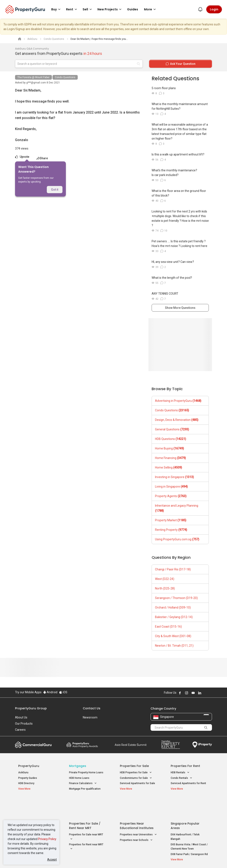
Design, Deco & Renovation (177, 420)
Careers (20, 730)
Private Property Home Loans (86, 772)
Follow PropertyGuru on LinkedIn (200, 693)
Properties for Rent (185, 766)
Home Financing (170, 458)
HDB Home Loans (79, 778)
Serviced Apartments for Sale (137, 783)
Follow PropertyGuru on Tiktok (210, 693)
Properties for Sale (134, 766)
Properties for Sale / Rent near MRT (85, 805)
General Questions (172, 429)
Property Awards (82, 745)
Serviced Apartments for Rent (188, 783)
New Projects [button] (110, 9)
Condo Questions (65, 77)
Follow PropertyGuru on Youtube (193, 693)
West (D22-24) (165, 579)
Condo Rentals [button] (181, 778)
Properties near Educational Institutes (137, 805)
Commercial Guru (33, 745)
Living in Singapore (171, 487)
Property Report (171, 745)
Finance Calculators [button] (83, 783)
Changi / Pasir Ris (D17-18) (173, 569)
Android (50, 692)
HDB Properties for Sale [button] (136, 773)
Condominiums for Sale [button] (136, 778)
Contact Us (92, 708)
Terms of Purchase (113, 858)
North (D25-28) (165, 588)
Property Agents (171, 496)
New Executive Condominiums (36, 815)
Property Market (171, 520)
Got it (55, 190)
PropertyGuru (29, 766)
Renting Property (171, 530)
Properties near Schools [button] (136, 819)
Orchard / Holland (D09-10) (173, 607)
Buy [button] (57, 9)
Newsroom (90, 717)
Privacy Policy (47, 839)
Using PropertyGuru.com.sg (177, 539)
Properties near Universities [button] (138, 814)
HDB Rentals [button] (180, 773)
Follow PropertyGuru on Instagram (187, 693)
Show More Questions (180, 308)
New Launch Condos (30, 809)
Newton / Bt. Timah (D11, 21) (174, 646)
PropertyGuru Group (31, 708)
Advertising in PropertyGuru (178, 401)
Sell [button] (88, 9)
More (151, 9)
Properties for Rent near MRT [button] (86, 826)
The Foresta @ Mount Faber (33, 77)
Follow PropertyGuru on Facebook (180, 693)
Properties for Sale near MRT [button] (86, 816)
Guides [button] (133, 9)
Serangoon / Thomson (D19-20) (176, 598)
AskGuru (23, 772)
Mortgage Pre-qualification (85, 789)
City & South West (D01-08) (173, 636)
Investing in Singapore (174, 477)
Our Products (24, 724)
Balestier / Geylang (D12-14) (174, 617)
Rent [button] (72, 9)
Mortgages (78, 766)
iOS (63, 692)
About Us (21, 717)
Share (42, 158)
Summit (131, 745)
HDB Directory (26, 783)
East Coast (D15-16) (168, 627)
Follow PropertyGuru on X (205, 693)
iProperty (202, 745)
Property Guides (28, 778)
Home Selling (169, 467)
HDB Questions (171, 439)
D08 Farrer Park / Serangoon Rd (189, 833)
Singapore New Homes (36, 803)
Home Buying (170, 448)
